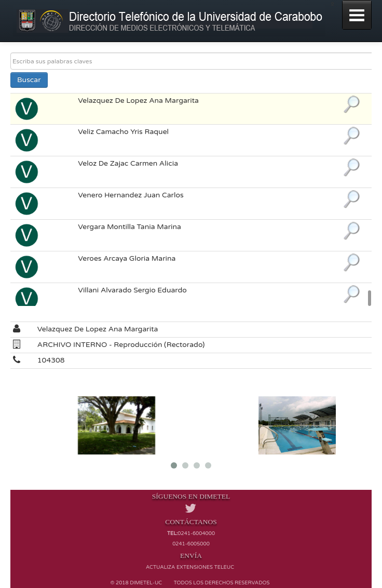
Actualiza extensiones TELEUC (190, 567)
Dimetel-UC (146, 583)
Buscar (29, 80)
